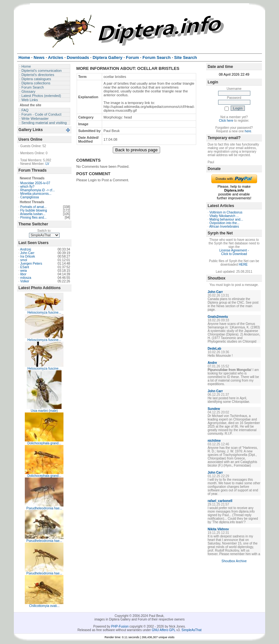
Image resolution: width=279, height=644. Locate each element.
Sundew (214, 409)
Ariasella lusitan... (33, 214)
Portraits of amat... (34, 207)
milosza (26, 278)
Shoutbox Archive (234, 561)
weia (24, 271)
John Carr (27, 253)
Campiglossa (30, 197)
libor (23, 274)
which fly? (27, 187)
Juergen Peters (31, 264)
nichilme (214, 441)
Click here (226, 121)
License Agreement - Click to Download (234, 252)
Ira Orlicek (28, 256)
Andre (212, 363)
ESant (25, 267)
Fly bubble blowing (34, 210)
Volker (25, 281)
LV (47, 164)
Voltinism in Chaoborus (226, 212)
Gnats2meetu (218, 317)
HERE (243, 265)
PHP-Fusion (120, 626)
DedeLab (214, 349)
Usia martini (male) (44, 411)
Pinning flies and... (34, 218)
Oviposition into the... (224, 223)
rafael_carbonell (220, 501)
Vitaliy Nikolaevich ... (224, 216)
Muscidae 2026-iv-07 (35, 183)
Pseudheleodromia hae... (44, 508)
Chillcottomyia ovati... (44, 606)
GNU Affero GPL (164, 630)
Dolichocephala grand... (44, 443)
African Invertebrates (224, 227)
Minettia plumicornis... (36, 194)
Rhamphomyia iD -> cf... (38, 190)
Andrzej (25, 249)
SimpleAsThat (191, 630)
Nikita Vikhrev (218, 529)
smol (24, 260)
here (248, 131)
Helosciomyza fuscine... (44, 313)
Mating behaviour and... (226, 219)
